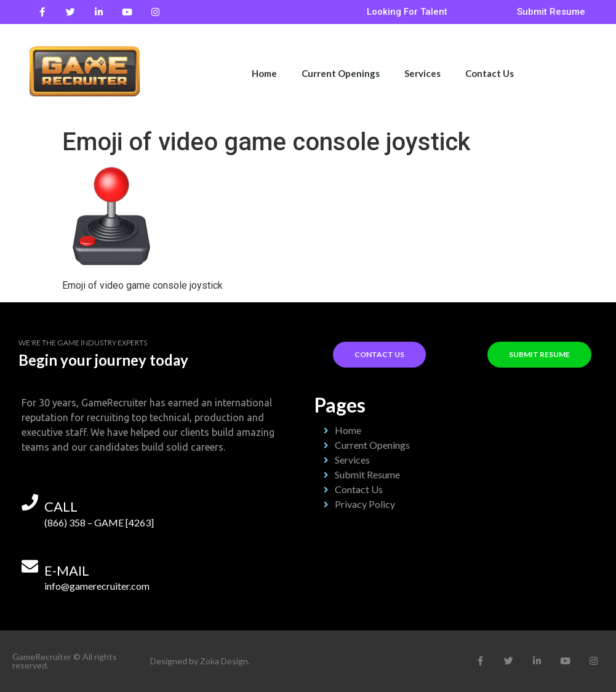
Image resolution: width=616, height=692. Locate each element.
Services (422, 73)
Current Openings (341, 73)
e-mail (67, 570)
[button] (407, 12)
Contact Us (490, 73)
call (61, 506)
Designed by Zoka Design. (200, 661)
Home (264, 73)
